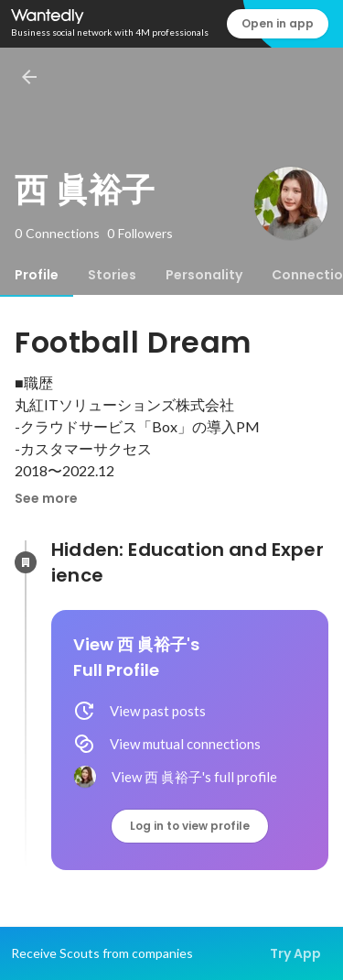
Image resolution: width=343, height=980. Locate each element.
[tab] (37, 275)
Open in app (278, 23)
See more (46, 498)
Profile (37, 275)
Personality (204, 275)
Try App (295, 953)
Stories (112, 275)
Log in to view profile (190, 826)
